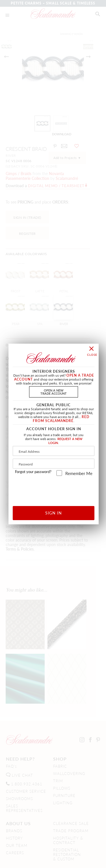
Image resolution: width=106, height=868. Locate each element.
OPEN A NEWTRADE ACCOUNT (54, 392)
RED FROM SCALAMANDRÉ (61, 419)
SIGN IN (54, 513)
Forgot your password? (33, 472)
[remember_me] (59, 473)
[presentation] (58, 489)
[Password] (54, 464)
